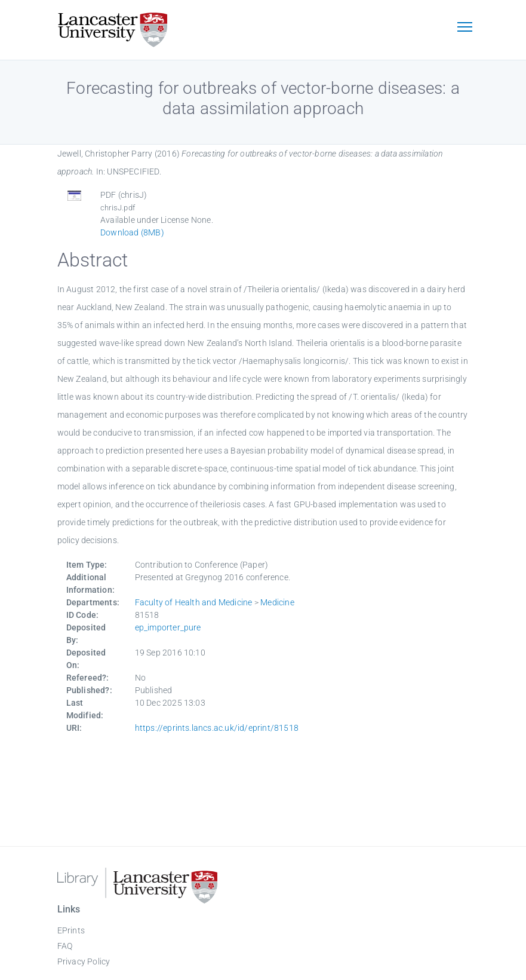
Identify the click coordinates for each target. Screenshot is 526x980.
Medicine (277, 602)
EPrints (71, 930)
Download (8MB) (132, 232)
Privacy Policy (84, 961)
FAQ (65, 946)
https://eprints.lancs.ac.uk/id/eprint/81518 (217, 728)
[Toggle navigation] (465, 28)
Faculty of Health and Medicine (194, 602)
